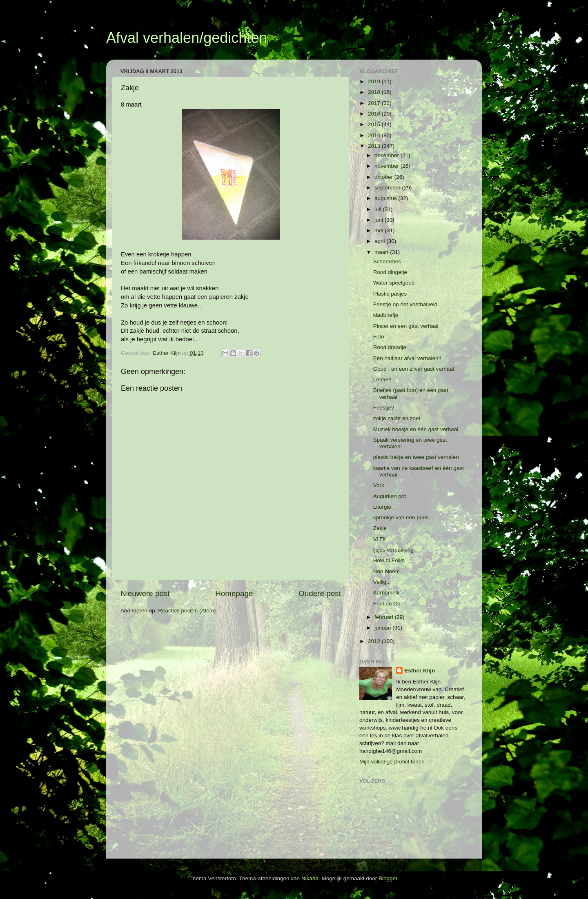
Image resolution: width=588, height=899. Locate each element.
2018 (375, 92)
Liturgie (382, 507)
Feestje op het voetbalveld (405, 304)
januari (383, 628)
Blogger (388, 878)
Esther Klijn (420, 671)
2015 (375, 124)
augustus (386, 198)
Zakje (380, 528)
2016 (375, 114)
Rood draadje (390, 347)
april (380, 241)
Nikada (310, 878)
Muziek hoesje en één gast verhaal (416, 429)
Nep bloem (386, 571)
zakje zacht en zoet (397, 418)
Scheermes (387, 261)
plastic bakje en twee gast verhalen (416, 457)
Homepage (234, 593)
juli (379, 209)
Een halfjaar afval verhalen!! (407, 358)
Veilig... (382, 582)
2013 (375, 146)
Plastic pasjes (390, 294)
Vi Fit (380, 539)
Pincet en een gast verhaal (406, 326)
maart (382, 252)
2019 (375, 81)
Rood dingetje (390, 272)
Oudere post (320, 593)
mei (380, 230)
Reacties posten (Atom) (187, 611)
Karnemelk (386, 593)
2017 (375, 103)
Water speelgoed (394, 283)
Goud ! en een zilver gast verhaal (414, 369)
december (388, 155)
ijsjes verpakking (393, 550)
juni (380, 220)
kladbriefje (386, 315)
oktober (384, 177)
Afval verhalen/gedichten (187, 38)
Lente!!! (382, 379)
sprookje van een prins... (403, 517)
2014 (375, 135)
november (388, 166)
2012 (375, 641)
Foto (379, 337)
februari (385, 617)
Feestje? (384, 408)
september (388, 188)
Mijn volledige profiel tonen (392, 762)
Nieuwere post (145, 593)
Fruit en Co (387, 604)
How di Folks (389, 560)
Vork (379, 485)
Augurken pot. (390, 496)
